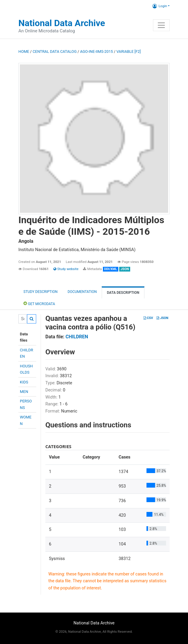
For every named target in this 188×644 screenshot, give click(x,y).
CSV (148, 318)
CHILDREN (77, 337)
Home (24, 51)
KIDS (24, 382)
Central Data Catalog (55, 51)
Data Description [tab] (123, 293)
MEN (24, 392)
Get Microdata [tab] (39, 303)
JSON (162, 318)
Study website (66, 269)
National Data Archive (62, 23)
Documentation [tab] (82, 292)
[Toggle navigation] (161, 25)
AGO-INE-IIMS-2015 (97, 51)
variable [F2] (128, 51)
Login (160, 6)
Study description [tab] (40, 292)
